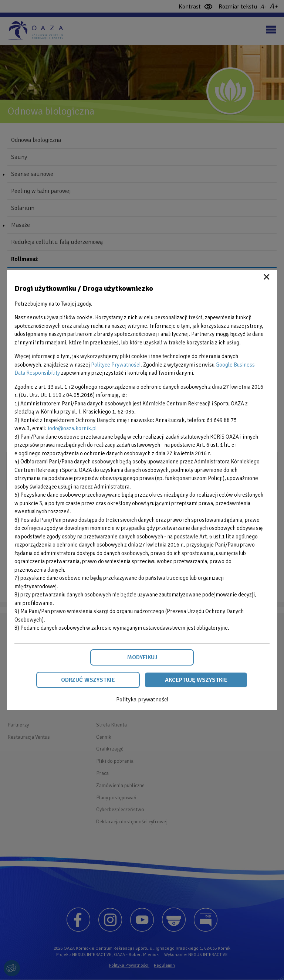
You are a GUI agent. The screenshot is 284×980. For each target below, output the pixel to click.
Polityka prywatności (142, 700)
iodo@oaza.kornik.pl (72, 428)
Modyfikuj (142, 657)
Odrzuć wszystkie (88, 680)
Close (267, 277)
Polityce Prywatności (116, 365)
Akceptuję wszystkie (196, 680)
